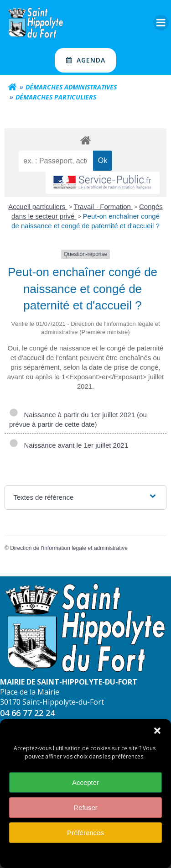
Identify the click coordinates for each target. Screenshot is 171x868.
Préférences (85, 838)
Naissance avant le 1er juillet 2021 (69, 445)
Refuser (85, 813)
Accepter (85, 788)
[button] (157, 737)
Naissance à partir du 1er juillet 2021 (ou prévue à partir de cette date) (78, 419)
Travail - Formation (103, 207)
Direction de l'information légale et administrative (69, 548)
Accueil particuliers (38, 207)
